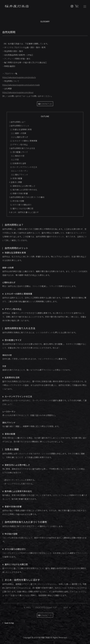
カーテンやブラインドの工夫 (24, 167)
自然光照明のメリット (19, 126)
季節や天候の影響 (19, 193)
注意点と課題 (15, 182)
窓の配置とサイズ (19, 152)
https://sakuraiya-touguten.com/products (19, 77)
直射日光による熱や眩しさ (23, 186)
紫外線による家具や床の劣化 (24, 190)
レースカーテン (20, 171)
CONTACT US (45, 104)
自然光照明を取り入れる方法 (22, 148)
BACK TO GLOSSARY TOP (46, 607)
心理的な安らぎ (20, 137)
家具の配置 (16, 178)
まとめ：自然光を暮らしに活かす (24, 212)
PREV (28, 607)
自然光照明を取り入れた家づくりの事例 (27, 197)
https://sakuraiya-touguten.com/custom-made (21, 85)
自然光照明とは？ (17, 122)
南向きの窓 (18, 156)
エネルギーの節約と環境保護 (24, 141)
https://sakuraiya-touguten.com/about (18, 92)
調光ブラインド (20, 175)
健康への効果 (19, 133)
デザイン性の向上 (19, 144)
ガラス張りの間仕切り (21, 205)
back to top (9, 623)
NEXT (66, 607)
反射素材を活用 (18, 163)
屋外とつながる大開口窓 (22, 208)
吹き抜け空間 (17, 201)
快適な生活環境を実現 (21, 129)
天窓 (15, 160)
